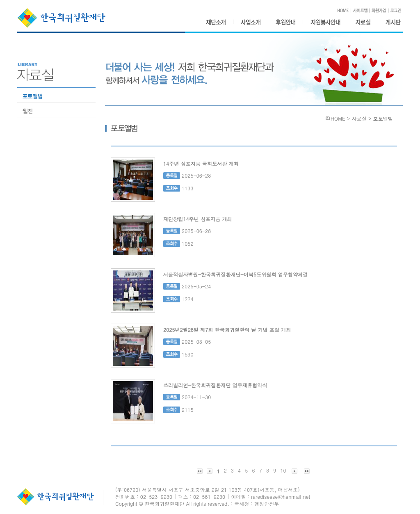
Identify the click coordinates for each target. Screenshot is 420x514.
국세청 (242, 504)
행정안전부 (267, 504)
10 (283, 470)
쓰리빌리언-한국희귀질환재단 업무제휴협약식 (215, 385)
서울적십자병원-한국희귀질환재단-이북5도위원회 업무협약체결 (235, 274)
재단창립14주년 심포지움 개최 (198, 219)
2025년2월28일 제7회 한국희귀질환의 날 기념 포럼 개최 (227, 330)
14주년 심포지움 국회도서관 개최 (201, 163)
